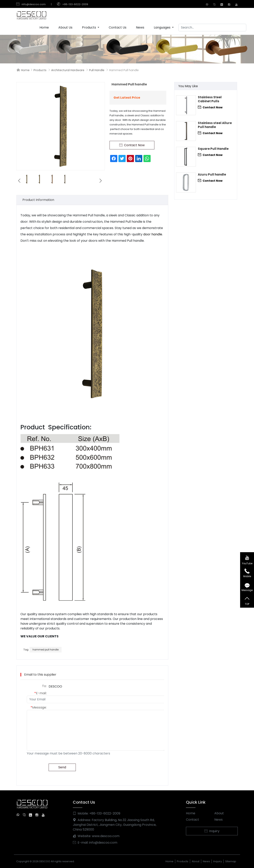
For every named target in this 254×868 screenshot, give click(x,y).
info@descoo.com (34, 4)
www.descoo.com (106, 836)
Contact (192, 820)
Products (89, 27)
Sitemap (231, 861)
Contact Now (210, 107)
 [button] (101, 181)
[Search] (212, 28)
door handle (153, 234)
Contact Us (118, 27)
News (140, 27)
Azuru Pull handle (212, 175)
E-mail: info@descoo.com (95, 843)
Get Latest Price (127, 98)
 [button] (19, 181)
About (219, 813)
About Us (65, 27)
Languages (163, 27)
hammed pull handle (46, 650)
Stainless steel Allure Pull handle (215, 125)
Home (44, 27)
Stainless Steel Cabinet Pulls (210, 99)
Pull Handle (97, 70)
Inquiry (212, 831)
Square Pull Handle (213, 149)
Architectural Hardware (68, 70)
